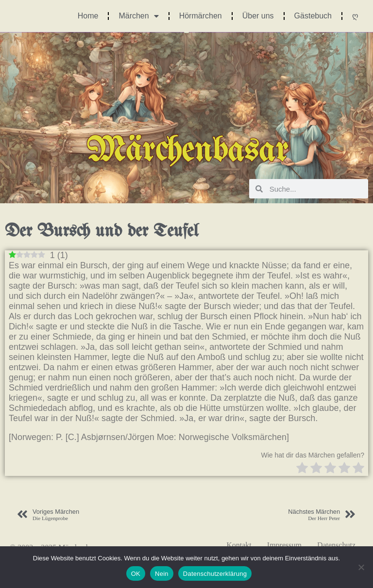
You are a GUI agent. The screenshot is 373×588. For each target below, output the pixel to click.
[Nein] (361, 567)
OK (136, 574)
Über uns (258, 16)
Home (88, 16)
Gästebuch (313, 16)
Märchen (138, 16)
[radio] (302, 469)
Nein (162, 574)
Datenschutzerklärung (215, 574)
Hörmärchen (201, 16)
